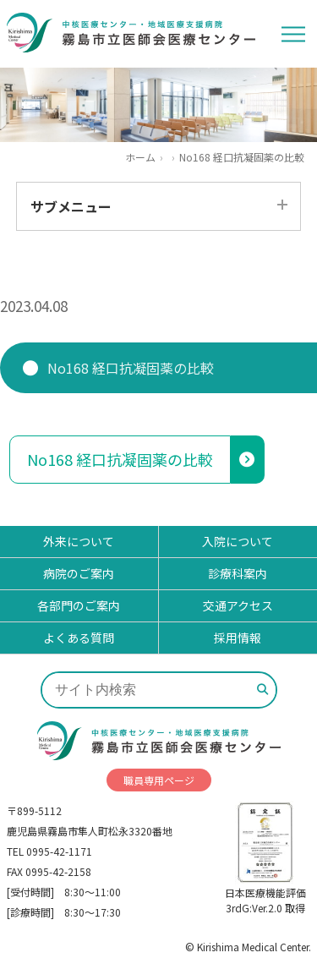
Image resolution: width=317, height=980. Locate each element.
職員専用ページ (159, 780)
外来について (79, 541)
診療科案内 (238, 573)
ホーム (140, 157)
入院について (238, 541)
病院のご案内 (79, 573)
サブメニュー (71, 206)
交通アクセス (238, 605)
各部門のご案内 (79, 605)
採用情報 (238, 638)
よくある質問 (79, 638)
